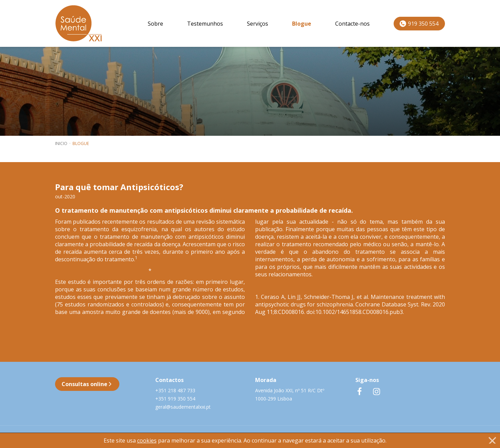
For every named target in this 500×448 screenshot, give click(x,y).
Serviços (258, 24)
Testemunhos (205, 24)
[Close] (492, 440)
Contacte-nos (352, 24)
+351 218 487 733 (175, 390)
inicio (61, 143)
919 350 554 (419, 24)
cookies (147, 440)
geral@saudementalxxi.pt (183, 407)
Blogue (302, 24)
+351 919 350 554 (175, 399)
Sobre (155, 24)
